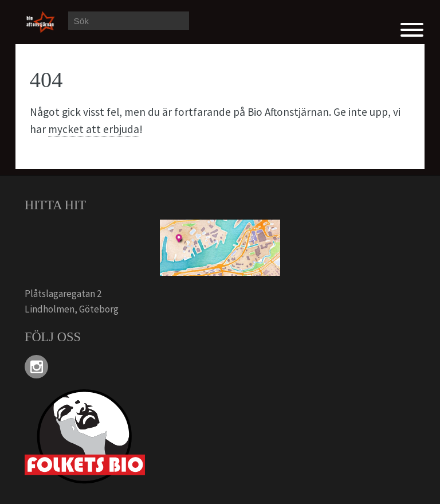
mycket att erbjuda (94, 129)
